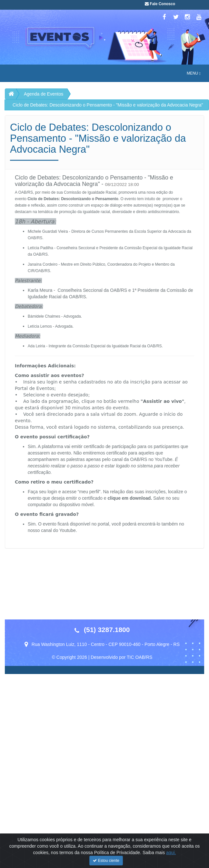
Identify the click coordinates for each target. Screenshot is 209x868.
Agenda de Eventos (44, 94)
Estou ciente (106, 861)
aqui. (171, 853)
